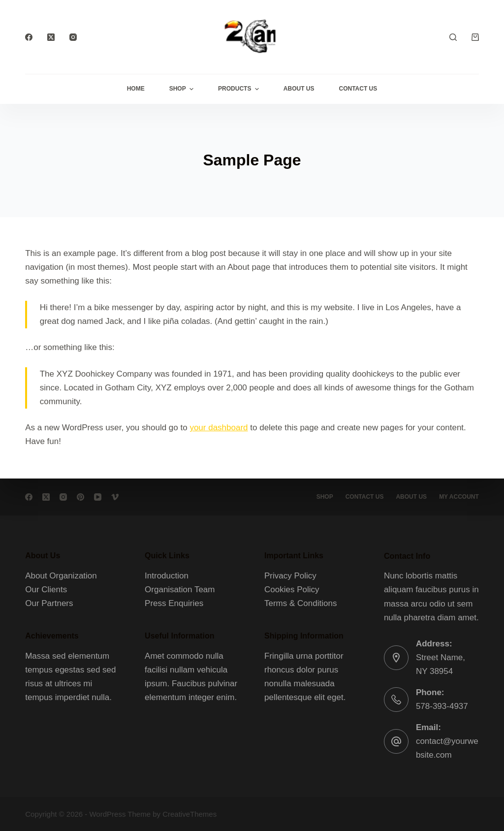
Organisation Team (180, 590)
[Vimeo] (115, 497)
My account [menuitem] (459, 497)
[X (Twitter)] (51, 37)
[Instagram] (73, 37)
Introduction (167, 576)
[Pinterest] (80, 497)
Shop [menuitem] (183, 89)
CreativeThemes (189, 814)
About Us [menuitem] (299, 89)
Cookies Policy (292, 590)
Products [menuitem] (240, 89)
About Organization (61, 576)
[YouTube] (98, 497)
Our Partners (49, 603)
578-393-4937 (442, 706)
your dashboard (219, 428)
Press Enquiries (174, 603)
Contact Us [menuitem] (358, 89)
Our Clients (46, 590)
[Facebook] (29, 37)
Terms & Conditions (300, 603)
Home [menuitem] (136, 89)
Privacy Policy (290, 576)
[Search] (453, 37)
